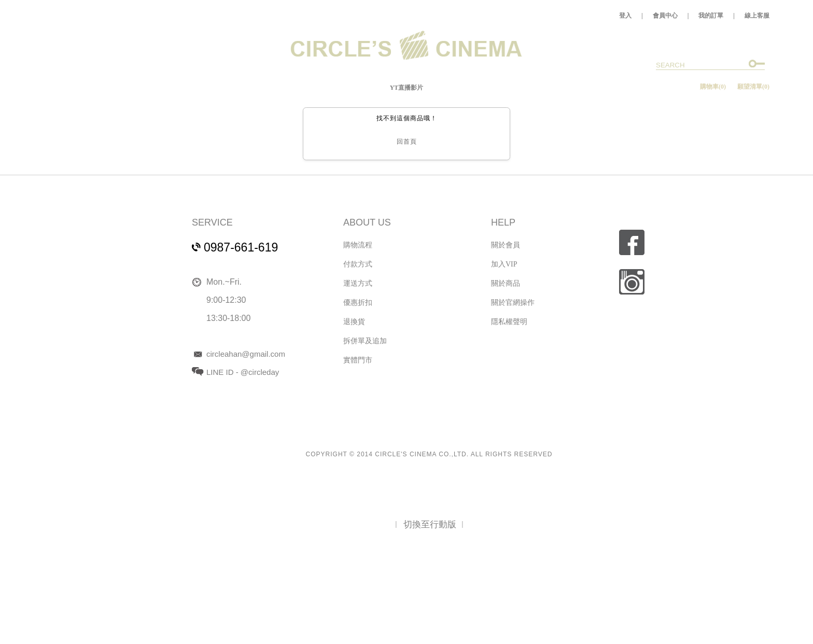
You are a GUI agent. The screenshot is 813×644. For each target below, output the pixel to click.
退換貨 (354, 322)
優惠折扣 (358, 303)
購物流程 (358, 245)
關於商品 (506, 283)
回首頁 (407, 142)
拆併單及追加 (365, 341)
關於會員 (506, 245)
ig (632, 282)
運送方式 (358, 283)
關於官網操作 (513, 303)
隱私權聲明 (509, 322)
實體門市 (358, 360)
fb (632, 242)
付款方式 (358, 264)
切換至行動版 (430, 524)
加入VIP (504, 264)
